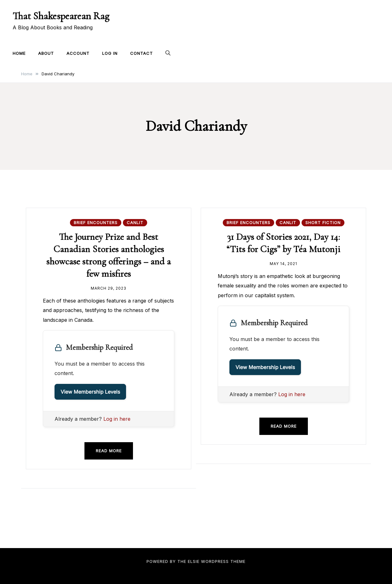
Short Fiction (323, 223)
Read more (109, 451)
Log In (110, 53)
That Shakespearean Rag (61, 16)
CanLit (135, 223)
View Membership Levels (90, 392)
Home (19, 53)
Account (78, 53)
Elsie (194, 561)
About (46, 53)
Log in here (117, 419)
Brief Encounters (96, 223)
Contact (141, 53)
